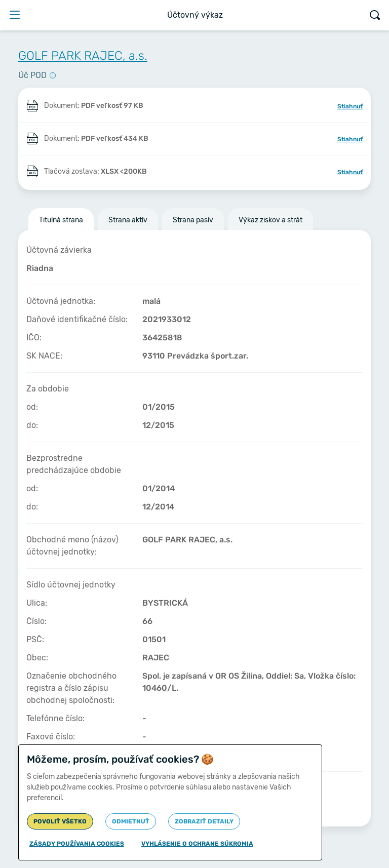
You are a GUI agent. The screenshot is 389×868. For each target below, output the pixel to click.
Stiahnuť (350, 106)
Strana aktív (128, 220)
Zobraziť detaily (204, 821)
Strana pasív (193, 220)
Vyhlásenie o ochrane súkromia (197, 844)
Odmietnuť (131, 821)
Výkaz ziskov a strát (270, 220)
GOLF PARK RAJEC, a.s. (83, 56)
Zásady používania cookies (77, 844)
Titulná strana (61, 220)
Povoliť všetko (60, 821)
